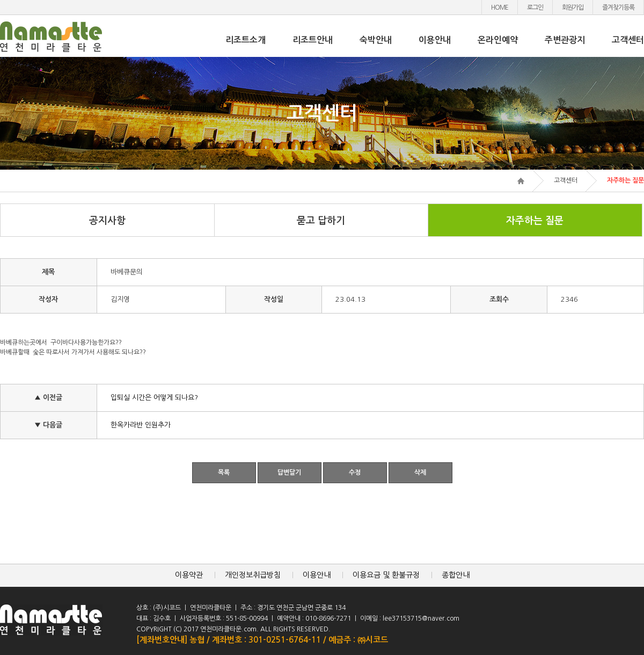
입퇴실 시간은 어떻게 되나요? (154, 398)
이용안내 (435, 40)
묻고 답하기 (321, 221)
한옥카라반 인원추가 (141, 425)
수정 (355, 472)
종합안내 (456, 575)
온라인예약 (498, 40)
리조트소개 (246, 40)
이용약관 (189, 575)
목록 (224, 472)
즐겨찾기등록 (618, 8)
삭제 (420, 472)
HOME (500, 8)
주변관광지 (565, 40)
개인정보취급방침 (253, 575)
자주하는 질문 (535, 221)
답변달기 (289, 472)
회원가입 (573, 8)
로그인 (535, 8)
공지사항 (107, 221)
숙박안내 (376, 40)
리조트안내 (313, 40)
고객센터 (628, 40)
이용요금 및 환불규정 (386, 575)
